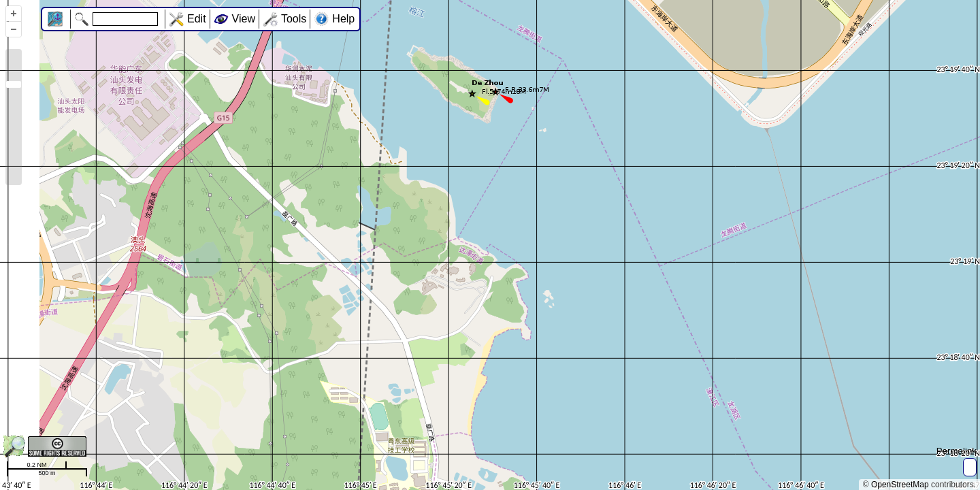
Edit (197, 19)
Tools (294, 19)
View (244, 19)
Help (343, 19)
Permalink (957, 451)
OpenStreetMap (900, 485)
